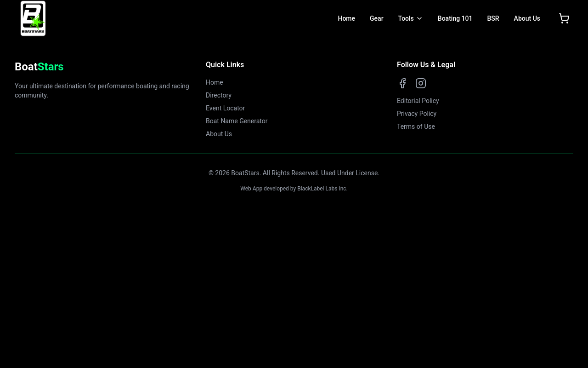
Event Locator (225, 108)
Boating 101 (455, 18)
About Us (527, 18)
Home (346, 18)
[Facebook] (402, 83)
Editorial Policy (418, 101)
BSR (493, 18)
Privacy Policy (417, 114)
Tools (406, 18)
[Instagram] (421, 83)
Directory (219, 95)
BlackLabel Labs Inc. (322, 189)
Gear (377, 18)
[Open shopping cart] (564, 18)
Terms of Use (416, 126)
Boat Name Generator (237, 121)
